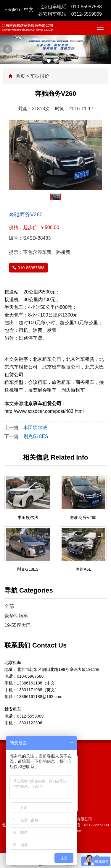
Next (103, 49)
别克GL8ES (36, 436)
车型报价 (40, 76)
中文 (29, 10)
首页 (20, 76)
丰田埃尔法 (35, 427)
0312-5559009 (87, 14)
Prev (8, 49)
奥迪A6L (83, 569)
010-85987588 (87, 7)
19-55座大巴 (18, 625)
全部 (9, 606)
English (12, 10)
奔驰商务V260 (83, 517)
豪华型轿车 (16, 616)
